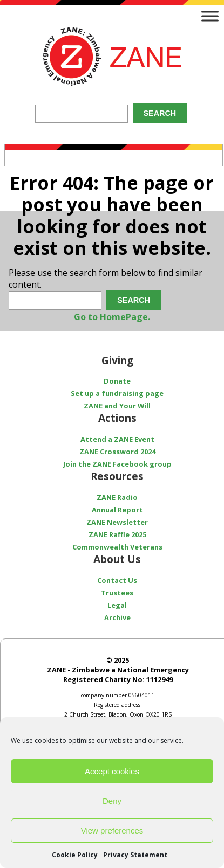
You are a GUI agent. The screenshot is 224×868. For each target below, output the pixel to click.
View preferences (112, 831)
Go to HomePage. (112, 317)
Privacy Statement (135, 855)
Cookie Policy (75, 855)
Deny (112, 801)
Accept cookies (112, 771)
